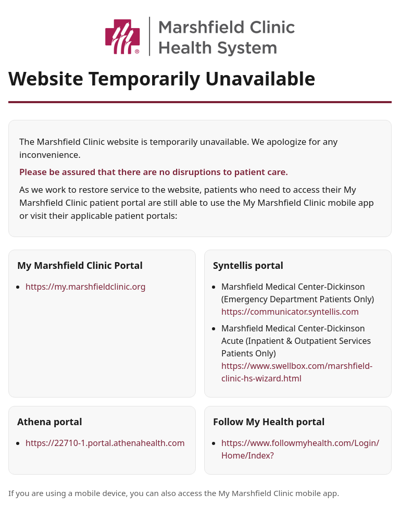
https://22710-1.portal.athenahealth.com (105, 443)
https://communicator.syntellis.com (290, 312)
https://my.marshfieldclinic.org (86, 287)
